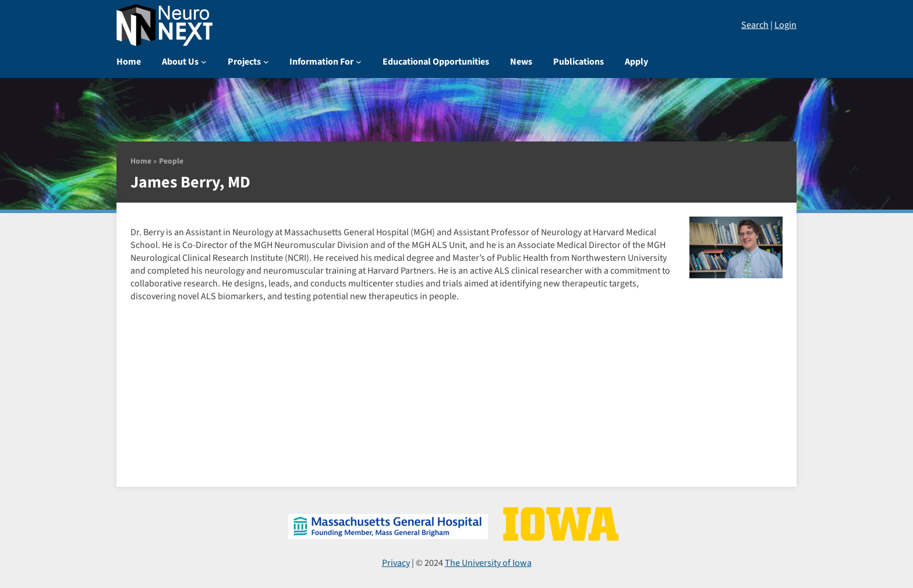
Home (141, 161)
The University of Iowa (488, 563)
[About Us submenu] (204, 62)
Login (785, 25)
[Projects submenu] (266, 62)
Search (755, 25)
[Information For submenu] (359, 62)
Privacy (396, 563)
